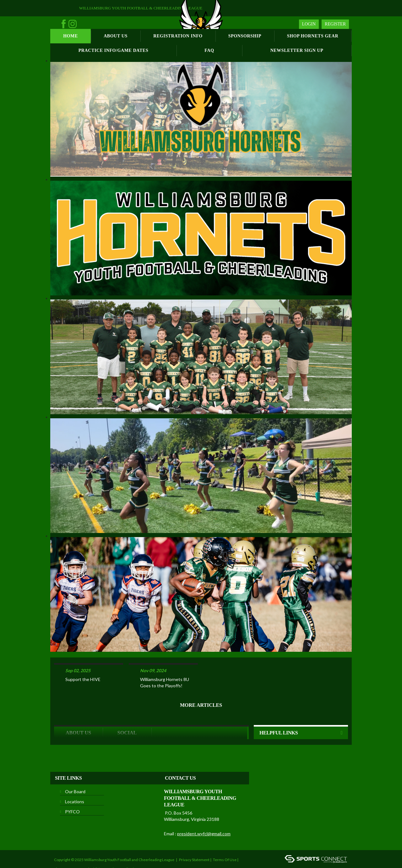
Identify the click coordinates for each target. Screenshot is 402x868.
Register (335, 24)
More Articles (201, 685)
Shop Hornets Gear (313, 36)
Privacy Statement (194, 839)
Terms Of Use (225, 839)
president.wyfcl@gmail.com (204, 813)
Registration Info (178, 36)
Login (309, 24)
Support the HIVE (83, 659)
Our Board (75, 771)
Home (71, 36)
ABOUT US (78, 712)
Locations (75, 781)
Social (127, 712)
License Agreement (71, 849)
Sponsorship (245, 36)
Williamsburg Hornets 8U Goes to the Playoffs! (165, 662)
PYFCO (72, 791)
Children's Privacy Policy (111, 849)
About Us (116, 36)
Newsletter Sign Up (297, 50)
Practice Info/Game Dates (114, 50)
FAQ (209, 50)
